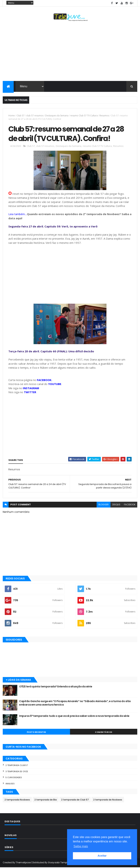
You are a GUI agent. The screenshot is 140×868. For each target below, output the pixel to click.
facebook (130, 505)
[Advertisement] (70, 52)
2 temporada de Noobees (108, 800)
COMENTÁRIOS (104, 733)
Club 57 (21, 116)
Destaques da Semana (57, 116)
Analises (10, 784)
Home (12, 116)
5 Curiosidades (14, 778)
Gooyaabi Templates (60, 863)
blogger (104, 505)
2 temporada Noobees (17, 800)
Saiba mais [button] (81, 846)
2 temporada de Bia (46, 800)
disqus (116, 505)
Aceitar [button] (102, 856)
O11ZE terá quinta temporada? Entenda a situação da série (56, 687)
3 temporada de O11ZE (17, 772)
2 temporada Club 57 (17, 766)
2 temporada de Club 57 (75, 800)
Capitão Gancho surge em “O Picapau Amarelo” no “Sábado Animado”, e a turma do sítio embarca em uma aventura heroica (75, 704)
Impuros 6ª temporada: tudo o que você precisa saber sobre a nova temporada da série (74, 716)
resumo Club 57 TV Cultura (84, 116)
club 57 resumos (35, 116)
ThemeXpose (23, 863)
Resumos (104, 116)
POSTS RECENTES (36, 733)
